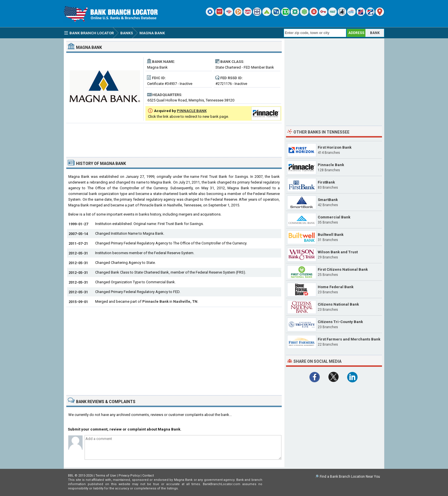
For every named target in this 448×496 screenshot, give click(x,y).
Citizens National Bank (338, 304)
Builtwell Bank (331, 235)
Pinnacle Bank (155, 301)
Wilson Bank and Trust (338, 252)
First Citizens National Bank (343, 269)
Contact (148, 476)
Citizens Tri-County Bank (340, 322)
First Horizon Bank (335, 147)
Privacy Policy (129, 476)
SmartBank (328, 200)
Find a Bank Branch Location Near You (350, 477)
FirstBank (326, 182)
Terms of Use (106, 476)
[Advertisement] (174, 138)
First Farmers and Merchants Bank (349, 339)
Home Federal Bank (336, 287)
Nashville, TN (185, 301)
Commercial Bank (334, 217)
